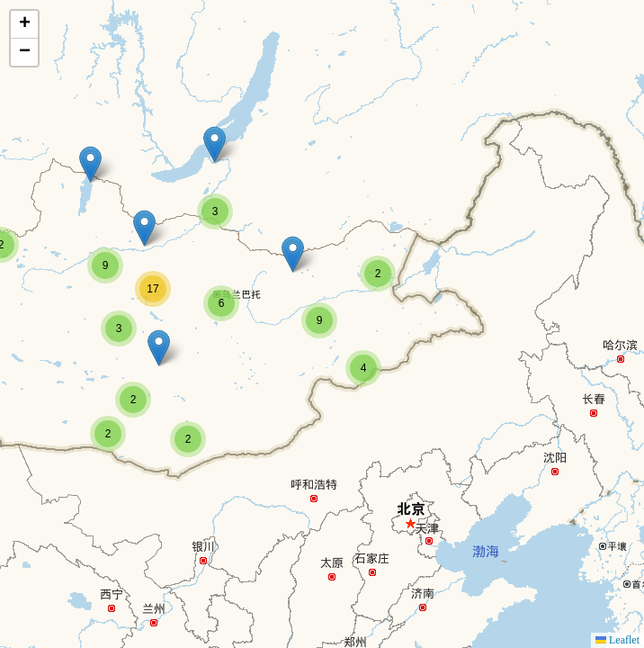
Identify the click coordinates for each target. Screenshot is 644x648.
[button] (108, 434)
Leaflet (617, 640)
